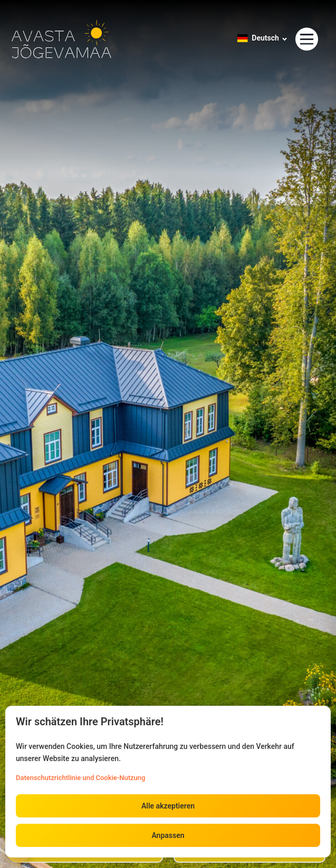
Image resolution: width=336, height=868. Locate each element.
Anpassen (168, 835)
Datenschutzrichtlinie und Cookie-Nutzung (80, 778)
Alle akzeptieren (168, 806)
